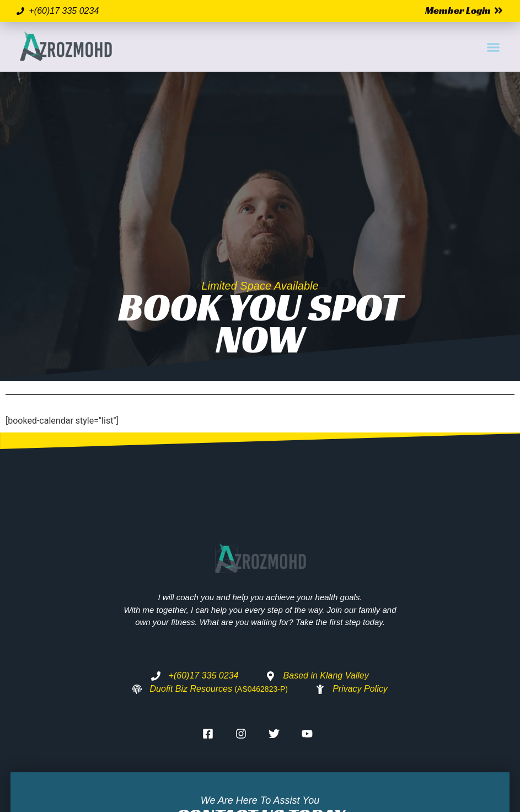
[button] (493, 47)
